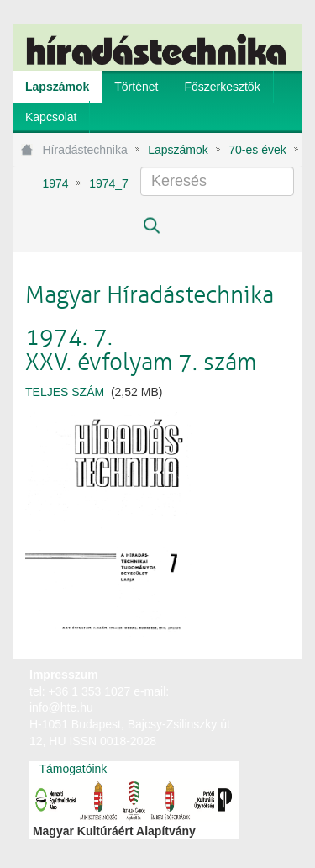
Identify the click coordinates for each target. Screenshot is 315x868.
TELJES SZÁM (66, 392)
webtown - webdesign (247, 691)
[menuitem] (57, 87)
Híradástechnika (85, 150)
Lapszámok (178, 150)
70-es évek (257, 150)
